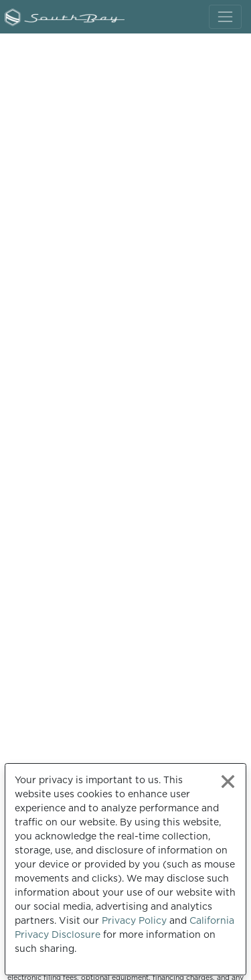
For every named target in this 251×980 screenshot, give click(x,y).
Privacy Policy (134, 920)
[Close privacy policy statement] (228, 782)
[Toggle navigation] (225, 16)
